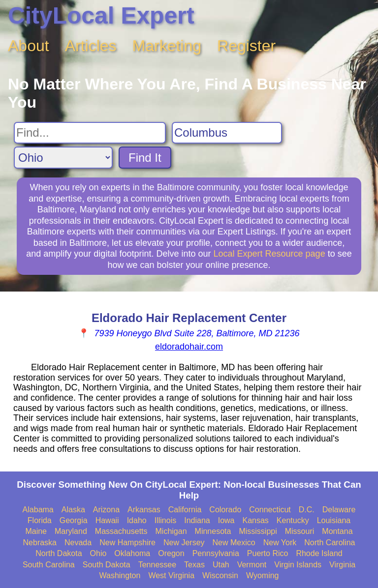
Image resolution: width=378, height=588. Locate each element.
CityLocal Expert (101, 15)
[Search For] (90, 133)
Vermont (252, 565)
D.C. (307, 510)
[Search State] (63, 158)
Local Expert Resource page (269, 254)
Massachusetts (121, 531)
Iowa (226, 520)
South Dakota (107, 565)
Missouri (300, 531)
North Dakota (59, 553)
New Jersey (184, 543)
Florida (40, 520)
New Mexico (234, 543)
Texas (194, 565)
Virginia (342, 565)
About (29, 46)
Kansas (255, 520)
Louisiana (334, 520)
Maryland (71, 531)
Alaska (73, 510)
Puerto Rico (268, 553)
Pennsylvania (216, 553)
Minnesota (213, 531)
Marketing (167, 46)
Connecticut (270, 510)
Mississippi (258, 531)
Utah (221, 565)
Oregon (171, 553)
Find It (145, 158)
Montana (337, 531)
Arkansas (144, 510)
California (185, 510)
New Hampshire (127, 543)
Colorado (225, 510)
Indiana (197, 520)
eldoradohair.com (189, 347)
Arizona (106, 510)
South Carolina (49, 565)
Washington (120, 575)
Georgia (74, 520)
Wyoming (263, 575)
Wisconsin (220, 575)
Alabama (38, 510)
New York (280, 543)
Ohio (98, 553)
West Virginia (171, 575)
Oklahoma (132, 553)
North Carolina (330, 543)
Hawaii (107, 520)
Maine (36, 531)
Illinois (165, 520)
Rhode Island (319, 553)
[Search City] (227, 133)
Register (246, 46)
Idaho (137, 520)
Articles (91, 46)
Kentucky (293, 520)
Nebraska (40, 543)
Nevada (78, 543)
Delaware (339, 510)
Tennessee (157, 565)
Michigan (171, 531)
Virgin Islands (298, 565)
